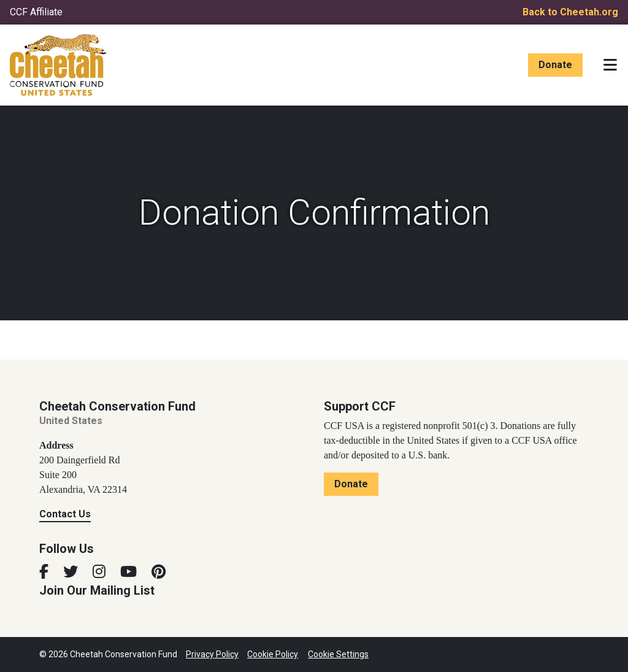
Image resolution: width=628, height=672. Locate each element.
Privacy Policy (212, 654)
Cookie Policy (273, 654)
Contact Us (65, 514)
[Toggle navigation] (610, 65)
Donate (555, 65)
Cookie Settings (338, 654)
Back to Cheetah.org (570, 12)
